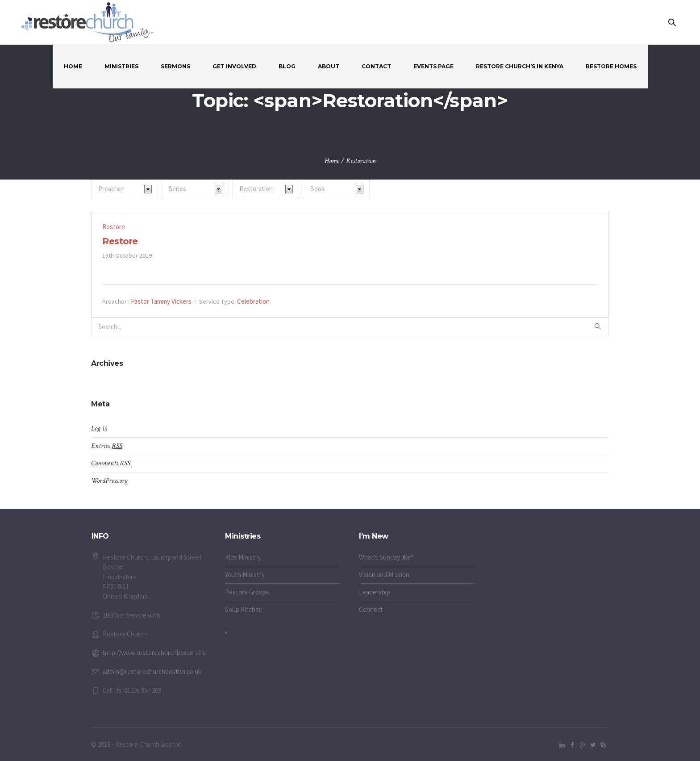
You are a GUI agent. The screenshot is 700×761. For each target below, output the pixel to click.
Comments (111, 463)
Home (332, 161)
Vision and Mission (384, 575)
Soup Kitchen (244, 609)
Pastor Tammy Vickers (161, 301)
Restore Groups (247, 592)
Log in (99, 429)
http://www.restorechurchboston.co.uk (158, 653)
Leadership (375, 592)
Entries (107, 446)
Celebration (253, 301)
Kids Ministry (243, 557)
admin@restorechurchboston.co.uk (152, 671)
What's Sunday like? (386, 557)
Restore (114, 227)
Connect (371, 609)
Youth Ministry (245, 575)
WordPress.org (109, 481)
